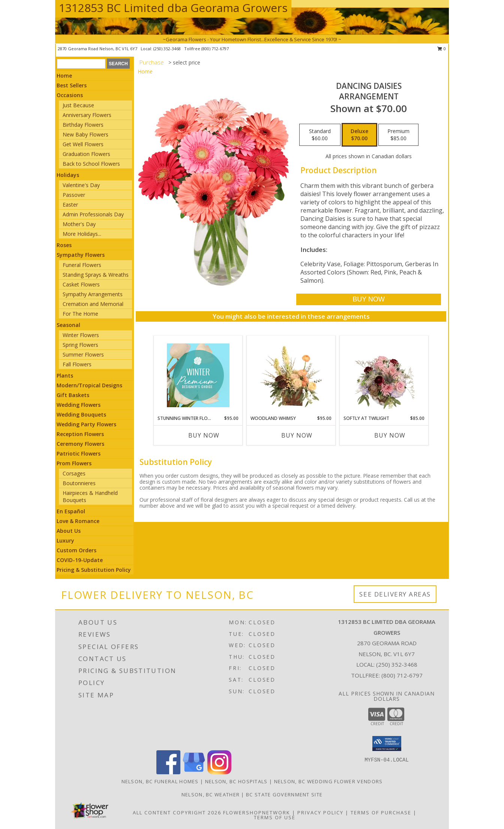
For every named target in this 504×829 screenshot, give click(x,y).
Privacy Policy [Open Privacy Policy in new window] (320, 813)
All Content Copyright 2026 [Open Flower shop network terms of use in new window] (177, 813)
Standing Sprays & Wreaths (96, 275)
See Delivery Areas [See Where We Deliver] (395, 594)
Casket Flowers (81, 284)
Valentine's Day (81, 185)
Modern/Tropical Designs (89, 385)
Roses (64, 245)
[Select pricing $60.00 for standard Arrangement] (320, 135)
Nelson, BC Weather (211, 795)
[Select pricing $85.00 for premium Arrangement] (398, 135)
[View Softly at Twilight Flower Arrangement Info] (384, 375)
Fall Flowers (77, 364)
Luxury (65, 540)
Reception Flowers (80, 434)
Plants (65, 376)
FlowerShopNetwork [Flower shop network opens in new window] (257, 813)
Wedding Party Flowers (86, 424)
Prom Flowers (74, 463)
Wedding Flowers (79, 405)
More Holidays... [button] (82, 234)
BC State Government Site (284, 795)
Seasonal (68, 325)
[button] (387, 744)
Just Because (78, 105)
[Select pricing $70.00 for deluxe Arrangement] (359, 135)
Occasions (70, 95)
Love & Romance (78, 521)
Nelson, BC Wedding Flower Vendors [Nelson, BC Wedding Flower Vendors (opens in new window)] (328, 781)
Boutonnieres (79, 483)
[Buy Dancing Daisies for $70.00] (368, 299)
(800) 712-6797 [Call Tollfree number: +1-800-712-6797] (402, 675)
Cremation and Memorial (93, 304)
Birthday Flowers (83, 125)
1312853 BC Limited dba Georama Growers (173, 8)
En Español (71, 511)
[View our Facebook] (168, 772)
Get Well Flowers (83, 144)
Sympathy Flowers (81, 255)
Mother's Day (79, 224)
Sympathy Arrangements (93, 294)
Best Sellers (72, 85)
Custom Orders (76, 550)
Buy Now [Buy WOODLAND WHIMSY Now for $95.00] (297, 435)
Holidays (68, 175)
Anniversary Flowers (87, 115)
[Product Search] (81, 64)
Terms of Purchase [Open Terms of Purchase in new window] (381, 813)
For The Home (80, 314)
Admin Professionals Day (93, 214)
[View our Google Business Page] (194, 772)
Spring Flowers (80, 345)
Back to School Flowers (91, 164)
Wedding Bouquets (81, 414)
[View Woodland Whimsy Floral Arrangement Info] (291, 375)
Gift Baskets (73, 395)
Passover (74, 195)
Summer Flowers (83, 355)
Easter (70, 205)
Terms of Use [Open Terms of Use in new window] (275, 817)
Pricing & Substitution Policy (94, 570)
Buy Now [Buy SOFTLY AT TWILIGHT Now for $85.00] (390, 435)
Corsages (74, 473)
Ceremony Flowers (80, 444)
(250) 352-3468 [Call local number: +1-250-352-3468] (168, 49)
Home (64, 76)
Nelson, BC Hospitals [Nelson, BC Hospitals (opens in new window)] (236, 781)
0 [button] (442, 49)
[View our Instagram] (219, 772)
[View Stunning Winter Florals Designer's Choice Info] (198, 375)
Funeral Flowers (82, 265)
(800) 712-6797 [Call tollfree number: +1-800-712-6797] (215, 49)
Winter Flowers (81, 335)
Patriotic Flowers (79, 453)
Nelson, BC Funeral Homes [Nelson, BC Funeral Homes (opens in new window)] (160, 781)
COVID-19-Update (80, 560)
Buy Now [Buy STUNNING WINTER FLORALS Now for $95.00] (204, 435)
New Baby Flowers (85, 134)
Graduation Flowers (86, 154)
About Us (69, 531)
